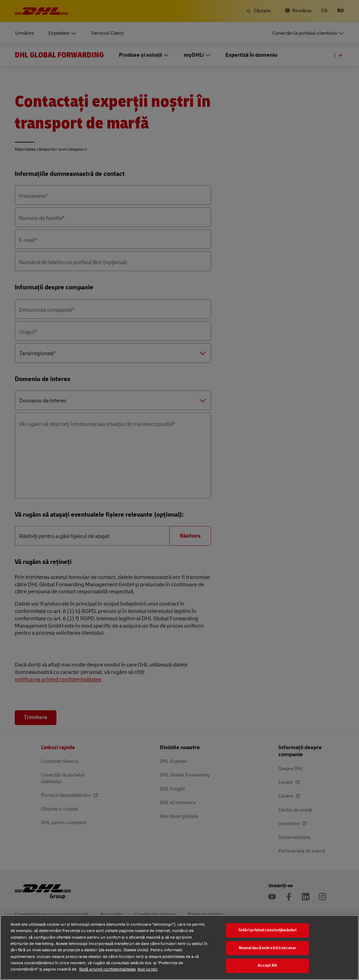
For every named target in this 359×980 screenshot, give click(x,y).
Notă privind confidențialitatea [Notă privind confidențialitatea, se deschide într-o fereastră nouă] (107, 969)
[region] (179, 947)
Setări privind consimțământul (267, 930)
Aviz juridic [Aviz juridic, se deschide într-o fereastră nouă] (148, 969)
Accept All (267, 965)
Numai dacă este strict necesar (268, 948)
